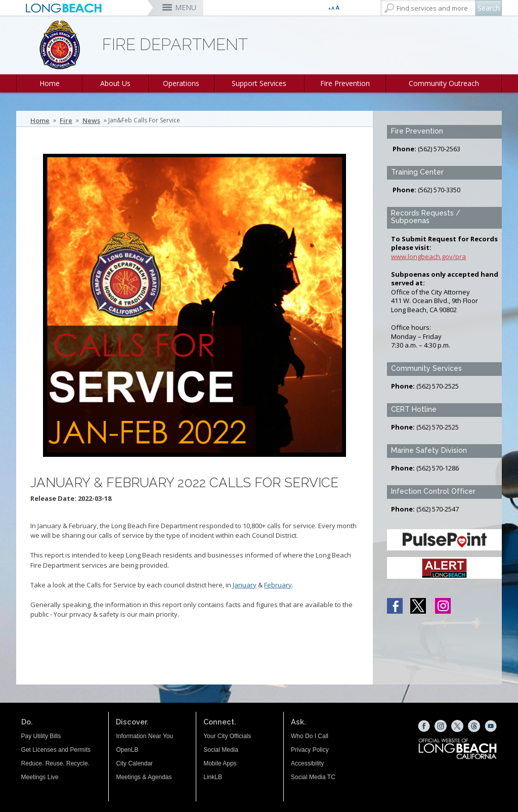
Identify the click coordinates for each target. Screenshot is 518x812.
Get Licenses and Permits (56, 750)
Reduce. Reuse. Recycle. (55, 763)
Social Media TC (313, 777)
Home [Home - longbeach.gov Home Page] (40, 120)
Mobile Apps (220, 763)
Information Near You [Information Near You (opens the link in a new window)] (144, 736)
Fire (66, 120)
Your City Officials (227, 736)
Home (50, 83)
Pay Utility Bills (41, 736)
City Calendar (134, 763)
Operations (181, 83)
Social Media (221, 750)
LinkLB (213, 777)
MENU (186, 7)
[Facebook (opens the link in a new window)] (424, 726)
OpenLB (127, 750)
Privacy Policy (310, 750)
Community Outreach (444, 83)
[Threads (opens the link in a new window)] (474, 726)
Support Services (259, 83)
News (91, 120)
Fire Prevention (345, 83)
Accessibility (307, 763)
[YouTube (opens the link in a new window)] (491, 726)
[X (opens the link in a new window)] (457, 726)
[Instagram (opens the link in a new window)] (441, 726)
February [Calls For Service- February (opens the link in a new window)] (278, 585)
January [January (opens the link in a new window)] (245, 585)
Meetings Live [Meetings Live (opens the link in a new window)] (40, 777)
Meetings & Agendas (144, 777)
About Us (115, 83)
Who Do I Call (310, 736)
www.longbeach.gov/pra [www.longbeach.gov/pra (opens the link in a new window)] (428, 257)
